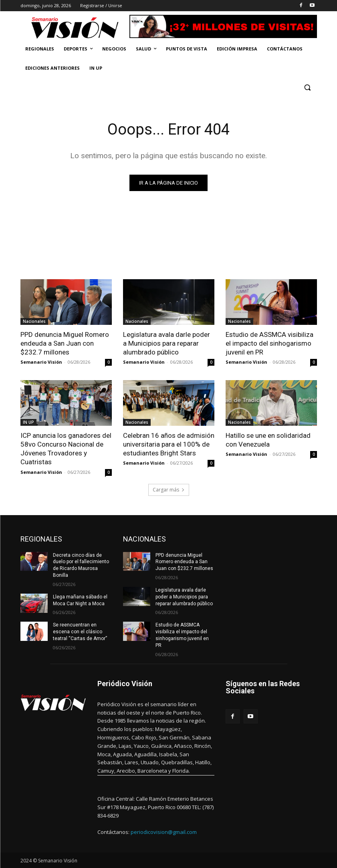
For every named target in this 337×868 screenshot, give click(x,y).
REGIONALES (41, 539)
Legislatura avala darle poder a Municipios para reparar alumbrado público (166, 343)
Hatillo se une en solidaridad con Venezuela (268, 440)
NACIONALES (144, 539)
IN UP (28, 422)
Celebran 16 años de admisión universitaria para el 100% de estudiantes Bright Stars (169, 444)
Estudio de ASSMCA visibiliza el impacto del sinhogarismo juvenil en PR (269, 343)
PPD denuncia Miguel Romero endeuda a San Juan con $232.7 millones (65, 343)
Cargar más (169, 490)
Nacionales (34, 321)
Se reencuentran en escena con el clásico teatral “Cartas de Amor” (80, 632)
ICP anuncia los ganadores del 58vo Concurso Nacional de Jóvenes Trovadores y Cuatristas (66, 449)
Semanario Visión (41, 362)
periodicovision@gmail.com (164, 832)
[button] (308, 88)
